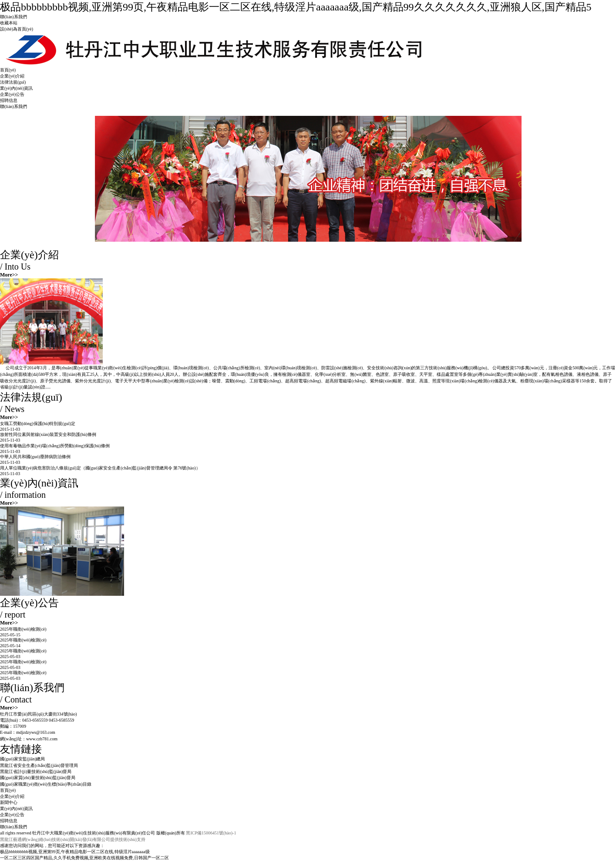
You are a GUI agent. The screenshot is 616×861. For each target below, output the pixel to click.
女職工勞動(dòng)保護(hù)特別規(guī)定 (38, 424)
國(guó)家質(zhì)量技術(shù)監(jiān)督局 (38, 778)
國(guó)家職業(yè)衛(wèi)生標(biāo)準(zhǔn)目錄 (46, 784)
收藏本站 (9, 23)
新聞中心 (9, 802)
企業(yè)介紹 (12, 76)
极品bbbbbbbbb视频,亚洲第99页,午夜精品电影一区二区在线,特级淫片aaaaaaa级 (75, 852)
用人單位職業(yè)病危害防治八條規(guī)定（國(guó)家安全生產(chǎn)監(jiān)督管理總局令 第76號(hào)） (100, 468)
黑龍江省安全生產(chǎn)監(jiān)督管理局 (39, 765)
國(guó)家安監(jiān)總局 (22, 759)
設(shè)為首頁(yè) (17, 29)
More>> (9, 275)
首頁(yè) (8, 70)
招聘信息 (9, 100)
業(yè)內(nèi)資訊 (16, 88)
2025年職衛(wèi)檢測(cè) (23, 629)
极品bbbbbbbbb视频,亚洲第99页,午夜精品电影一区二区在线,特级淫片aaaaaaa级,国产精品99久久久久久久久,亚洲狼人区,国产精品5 (296, 7)
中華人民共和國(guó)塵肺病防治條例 (35, 457)
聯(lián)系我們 (13, 17)
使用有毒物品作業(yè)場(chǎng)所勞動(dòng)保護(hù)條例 (55, 446)
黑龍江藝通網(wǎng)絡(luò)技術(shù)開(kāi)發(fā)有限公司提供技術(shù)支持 (73, 839)
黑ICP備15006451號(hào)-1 (211, 833)
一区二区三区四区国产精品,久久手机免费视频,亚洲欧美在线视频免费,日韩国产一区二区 (84, 858)
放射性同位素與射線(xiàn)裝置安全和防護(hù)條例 (48, 434)
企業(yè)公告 (12, 94)
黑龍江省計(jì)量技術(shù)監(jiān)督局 (36, 772)
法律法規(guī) (13, 82)
